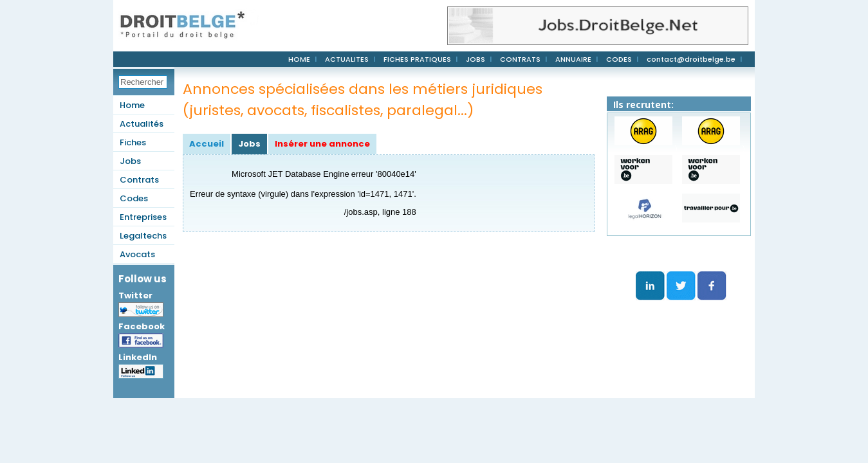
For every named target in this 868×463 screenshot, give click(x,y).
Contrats (139, 180)
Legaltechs (143, 236)
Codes (134, 198)
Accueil (207, 144)
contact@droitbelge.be (691, 59)
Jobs (130, 161)
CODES (619, 59)
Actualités (142, 124)
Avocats (137, 254)
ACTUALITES (347, 59)
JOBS (476, 59)
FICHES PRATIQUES (417, 59)
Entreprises (143, 217)
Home (132, 105)
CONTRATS (520, 59)
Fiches (133, 142)
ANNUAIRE (573, 59)
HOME (299, 59)
